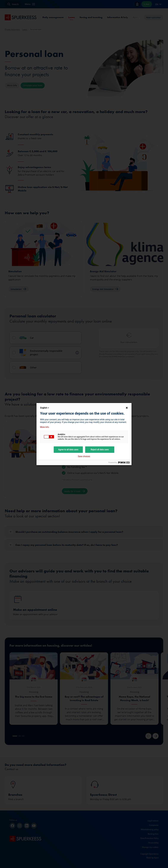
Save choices (84, 456)
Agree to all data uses (68, 450)
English (45, 408)
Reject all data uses (100, 450)
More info (45, 427)
